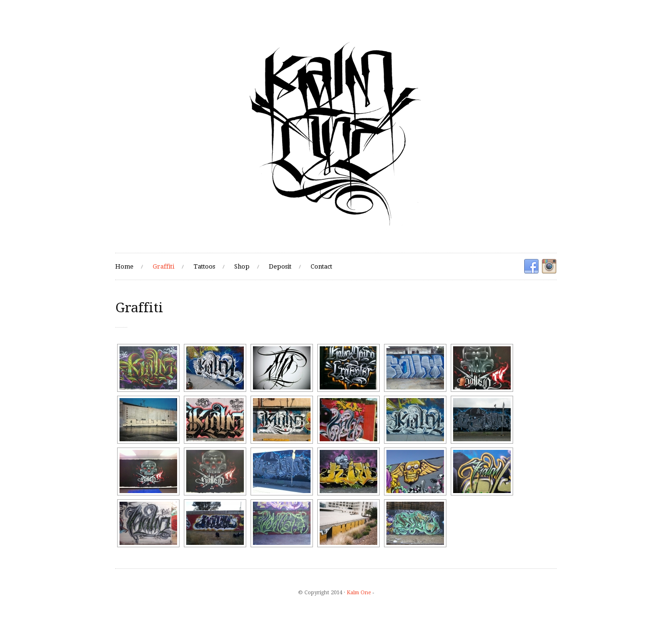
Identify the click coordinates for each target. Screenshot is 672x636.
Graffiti (163, 266)
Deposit (280, 266)
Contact (321, 266)
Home (124, 266)
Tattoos (204, 266)
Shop (242, 266)
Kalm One (359, 593)
